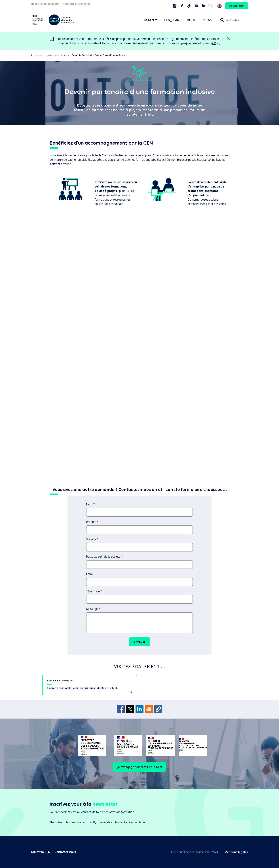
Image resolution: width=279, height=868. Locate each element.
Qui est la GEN (41, 852)
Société (91, 539)
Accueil (35, 55)
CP (214, 43)
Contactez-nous (65, 852)
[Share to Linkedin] (139, 709)
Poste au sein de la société (103, 557)
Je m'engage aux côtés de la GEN (139, 767)
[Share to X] (130, 709)
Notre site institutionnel (77, 4)
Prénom (91, 522)
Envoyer (139, 642)
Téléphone (93, 591)
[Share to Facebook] (121, 709)
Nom (89, 504)
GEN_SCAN (172, 20)
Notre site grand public (45, 4)
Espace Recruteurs (56, 55)
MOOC (191, 20)
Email (90, 574)
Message (92, 609)
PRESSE (208, 20)
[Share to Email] (149, 709)
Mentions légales (236, 852)
